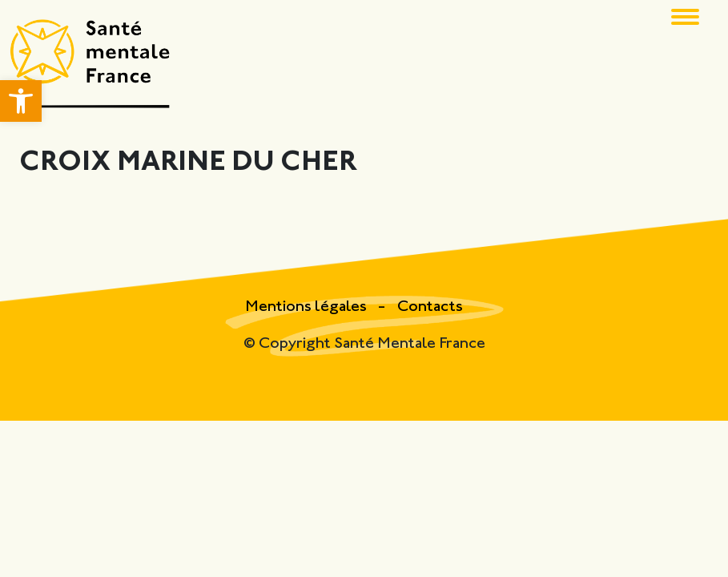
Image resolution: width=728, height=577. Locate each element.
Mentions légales (308, 307)
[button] (21, 101)
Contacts (430, 307)
